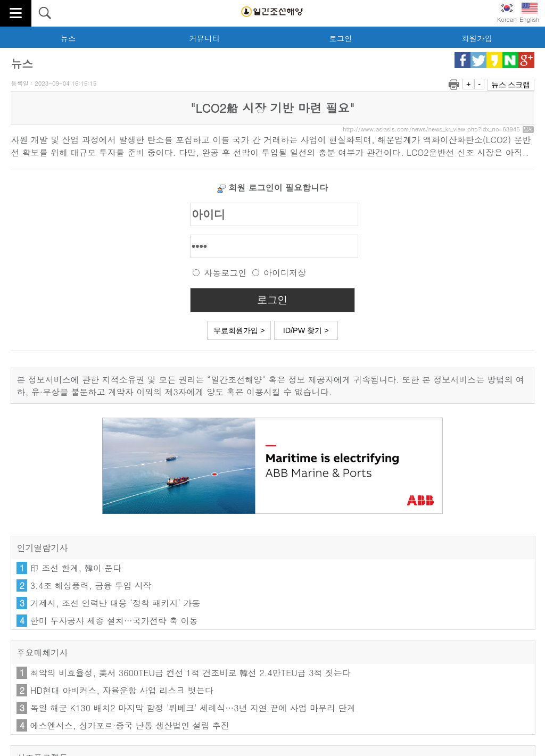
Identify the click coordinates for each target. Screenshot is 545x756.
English (529, 13)
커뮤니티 (204, 38)
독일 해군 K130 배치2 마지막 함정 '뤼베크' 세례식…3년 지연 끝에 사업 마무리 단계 (193, 708)
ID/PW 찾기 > (306, 330)
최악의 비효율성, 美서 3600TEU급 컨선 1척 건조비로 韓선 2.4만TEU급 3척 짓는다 (191, 673)
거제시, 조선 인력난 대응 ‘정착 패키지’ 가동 (115, 603)
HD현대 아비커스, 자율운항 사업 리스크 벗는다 (122, 690)
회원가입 (477, 38)
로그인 (340, 38)
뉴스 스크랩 (511, 85)
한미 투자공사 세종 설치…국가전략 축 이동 (114, 621)
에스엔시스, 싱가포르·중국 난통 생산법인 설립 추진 (130, 725)
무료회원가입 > (239, 330)
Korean (507, 13)
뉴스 (68, 38)
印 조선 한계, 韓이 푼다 (76, 568)
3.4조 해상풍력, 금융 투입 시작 (91, 585)
